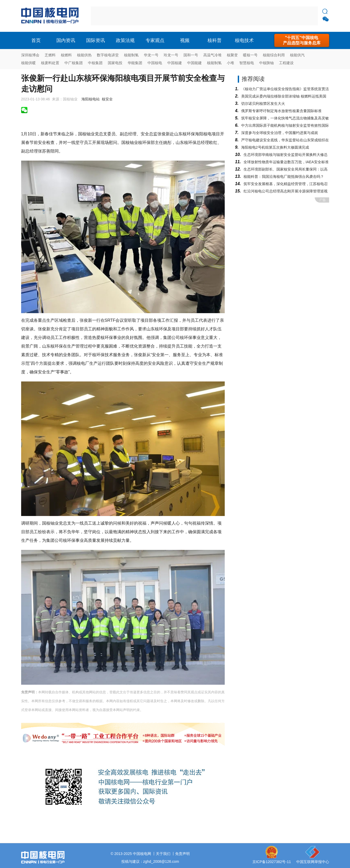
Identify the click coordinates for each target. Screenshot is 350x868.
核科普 (215, 40)
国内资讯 (66, 40)
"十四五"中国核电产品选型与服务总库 (302, 40)
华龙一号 (151, 55)
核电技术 (244, 40)
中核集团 (95, 63)
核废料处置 (50, 63)
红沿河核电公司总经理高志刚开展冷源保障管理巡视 (286, 191)
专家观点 (155, 40)
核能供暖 (28, 63)
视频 (185, 40)
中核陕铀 (266, 63)
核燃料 (66, 55)
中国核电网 (142, 854)
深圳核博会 (30, 55)
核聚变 (232, 55)
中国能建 (194, 63)
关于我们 (163, 854)
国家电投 (115, 63)
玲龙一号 (171, 55)
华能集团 (135, 63)
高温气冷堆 (212, 55)
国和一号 (191, 55)
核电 (51, 16)
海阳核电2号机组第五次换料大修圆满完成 (275, 147)
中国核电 (155, 63)
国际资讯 (96, 40)
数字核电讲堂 (108, 55)
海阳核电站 (91, 99)
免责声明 (182, 854)
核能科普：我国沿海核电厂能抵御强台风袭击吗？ (284, 177)
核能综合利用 (274, 55)
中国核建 (175, 63)
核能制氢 (131, 55)
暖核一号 (250, 55)
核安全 (107, 99)
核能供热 (84, 55)
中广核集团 (74, 63)
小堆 (230, 63)
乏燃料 (50, 55)
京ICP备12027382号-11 (272, 862)
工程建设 (286, 63)
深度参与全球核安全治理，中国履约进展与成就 (280, 133)
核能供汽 (297, 55)
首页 (36, 40)
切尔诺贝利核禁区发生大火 (263, 104)
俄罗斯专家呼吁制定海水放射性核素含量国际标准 (281, 111)
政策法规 (125, 40)
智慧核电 (247, 63)
